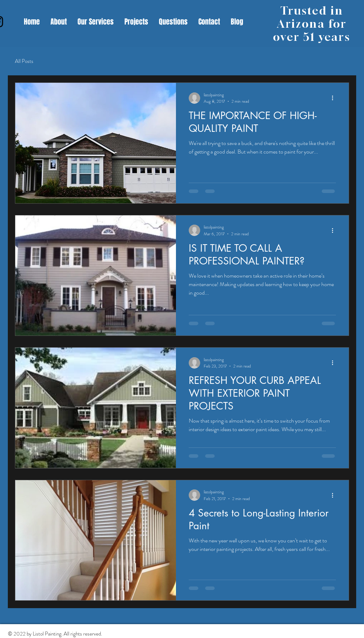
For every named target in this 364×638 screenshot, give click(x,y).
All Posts (24, 61)
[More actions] (335, 98)
